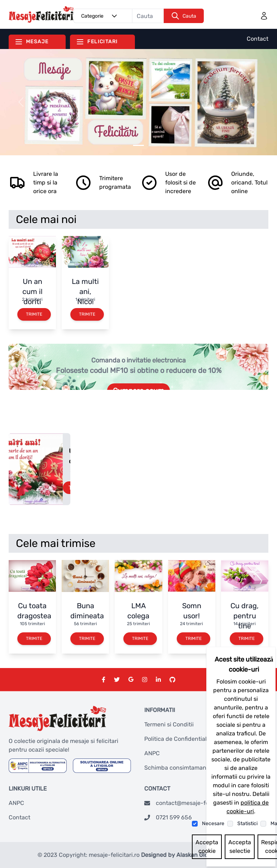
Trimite (34, 314)
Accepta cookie (207, 847)
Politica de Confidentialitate (182, 739)
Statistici (247, 824)
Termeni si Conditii (169, 724)
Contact (258, 39)
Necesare (213, 824)
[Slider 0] (138, 145)
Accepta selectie (240, 847)
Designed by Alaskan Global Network (190, 855)
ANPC (152, 753)
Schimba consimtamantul (179, 768)
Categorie (100, 16)
